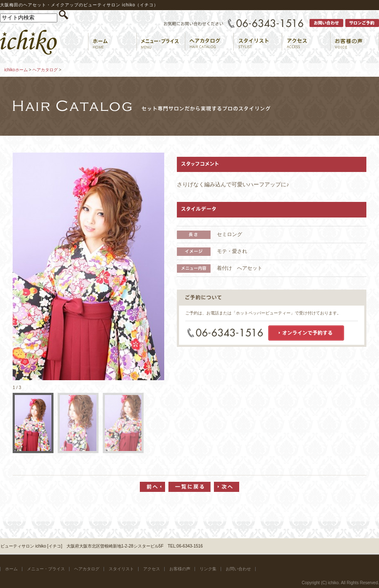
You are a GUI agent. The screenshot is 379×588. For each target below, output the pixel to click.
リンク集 (208, 569)
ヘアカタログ (45, 70)
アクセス (152, 569)
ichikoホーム (16, 70)
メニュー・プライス (46, 569)
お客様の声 (180, 569)
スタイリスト (121, 569)
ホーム (11, 569)
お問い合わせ (238, 569)
